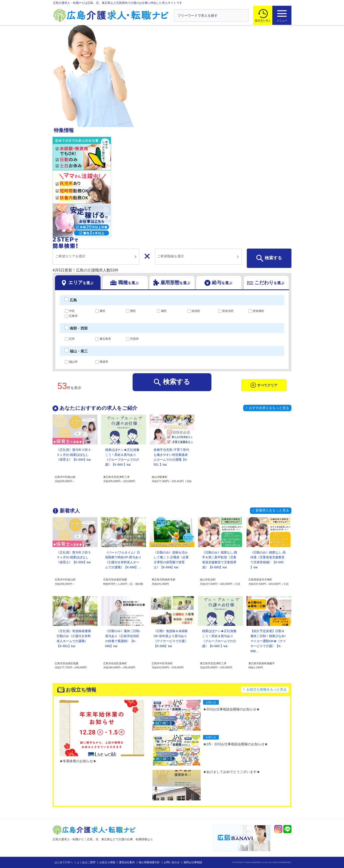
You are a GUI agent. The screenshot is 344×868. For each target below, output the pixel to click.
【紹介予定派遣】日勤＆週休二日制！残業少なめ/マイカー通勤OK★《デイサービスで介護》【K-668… (268, 641)
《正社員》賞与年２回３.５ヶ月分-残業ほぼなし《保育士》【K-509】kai (74, 455)
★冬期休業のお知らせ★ (78, 761)
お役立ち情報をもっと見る (267, 689)
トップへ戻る (314, 856)
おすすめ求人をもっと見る (269, 408)
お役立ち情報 (107, 862)
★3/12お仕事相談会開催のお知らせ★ (231, 709)
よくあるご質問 (86, 862)
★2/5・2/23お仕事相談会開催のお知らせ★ (235, 744)
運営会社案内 (127, 862)
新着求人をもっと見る (272, 510)
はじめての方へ (64, 862)
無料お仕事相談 (193, 862)
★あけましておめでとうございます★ (231, 772)
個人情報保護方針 (149, 862)
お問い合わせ (172, 862)
